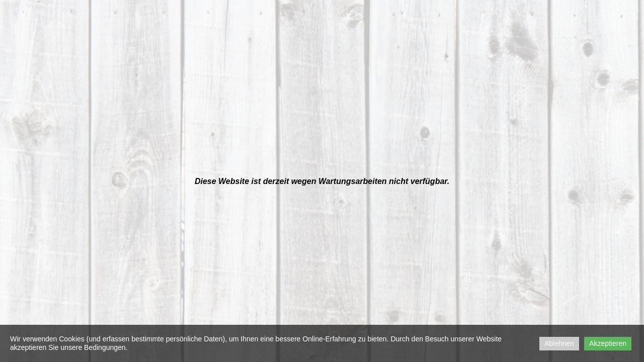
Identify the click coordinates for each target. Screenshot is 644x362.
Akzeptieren (608, 343)
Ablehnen (559, 343)
